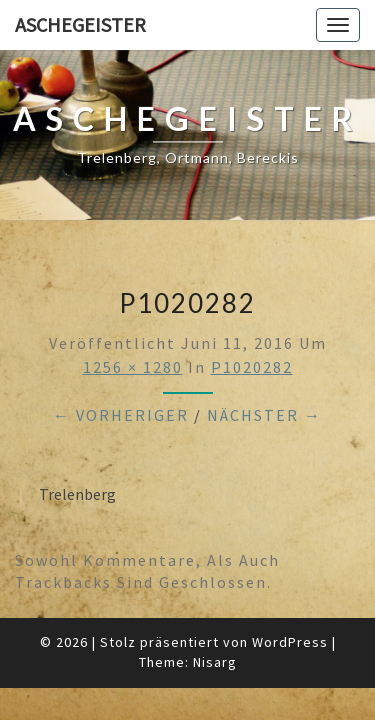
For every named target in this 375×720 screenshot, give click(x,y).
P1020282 (252, 367)
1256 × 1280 (133, 367)
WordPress (290, 642)
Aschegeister (80, 24)
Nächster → (264, 415)
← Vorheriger (121, 415)
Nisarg (215, 662)
